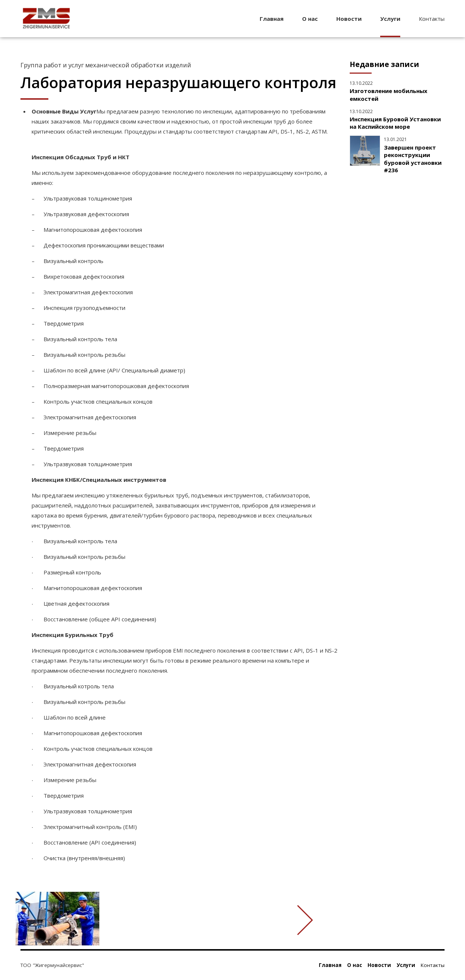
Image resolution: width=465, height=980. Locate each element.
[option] (179, 920)
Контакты (432, 19)
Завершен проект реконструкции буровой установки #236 (413, 159)
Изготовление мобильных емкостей (389, 95)
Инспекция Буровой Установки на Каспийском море (395, 123)
